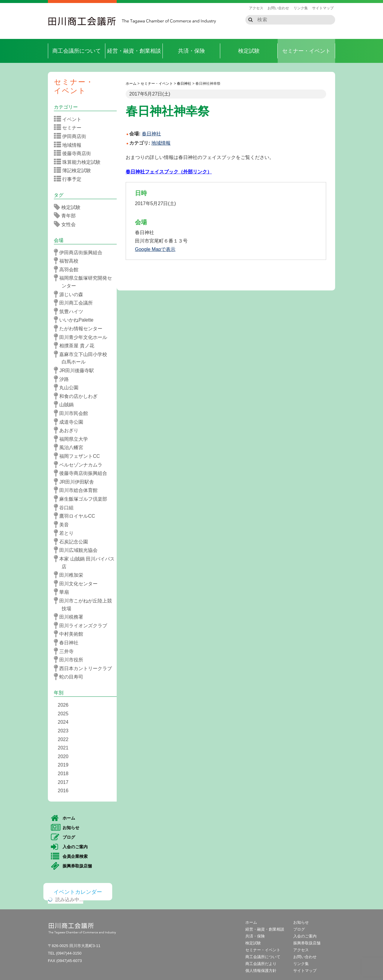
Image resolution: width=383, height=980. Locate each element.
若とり (66, 533)
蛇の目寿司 (70, 677)
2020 (63, 756)
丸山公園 (68, 387)
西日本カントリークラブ (85, 668)
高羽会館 (68, 269)
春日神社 (68, 643)
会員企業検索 (69, 857)
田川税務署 (70, 617)
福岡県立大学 (73, 439)
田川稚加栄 (70, 575)
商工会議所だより (261, 964)
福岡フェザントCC (79, 456)
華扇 (63, 592)
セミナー (70, 128)
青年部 (67, 216)
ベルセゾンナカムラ (80, 465)
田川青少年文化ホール (82, 337)
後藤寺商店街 (74, 153)
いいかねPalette (76, 320)
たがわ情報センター (80, 328)
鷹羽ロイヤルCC (76, 516)
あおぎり (68, 430)
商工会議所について (77, 51)
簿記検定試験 (74, 170)
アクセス (256, 8)
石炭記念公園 (73, 542)
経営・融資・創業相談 (134, 51)
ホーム (63, 818)
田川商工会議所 (82, 21)
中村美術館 (70, 634)
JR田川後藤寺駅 (76, 370)
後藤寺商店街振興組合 (82, 473)
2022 (63, 739)
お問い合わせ (278, 8)
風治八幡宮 (70, 447)
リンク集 (301, 8)
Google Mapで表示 (155, 249)
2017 (63, 782)
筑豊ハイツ (70, 311)
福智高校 (68, 261)
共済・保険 (191, 51)
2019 (63, 765)
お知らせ (65, 828)
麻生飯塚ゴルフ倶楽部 (82, 499)
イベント (70, 119)
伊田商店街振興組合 (80, 252)
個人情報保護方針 (261, 971)
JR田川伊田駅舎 (76, 482)
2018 (63, 774)
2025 (63, 714)
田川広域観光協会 (78, 550)
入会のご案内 (69, 847)
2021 (63, 748)
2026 (63, 705)
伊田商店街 (72, 136)
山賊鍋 (66, 405)
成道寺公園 (70, 422)
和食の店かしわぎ (78, 396)
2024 (63, 722)
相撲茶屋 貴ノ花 (76, 346)
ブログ (63, 837)
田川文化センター (78, 584)
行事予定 (70, 179)
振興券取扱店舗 (71, 866)
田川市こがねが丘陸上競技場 (85, 604)
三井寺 (66, 651)
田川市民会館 (73, 413)
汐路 (63, 379)
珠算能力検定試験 (79, 162)
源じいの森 (70, 294)
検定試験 (249, 51)
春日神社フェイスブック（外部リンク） (169, 172)
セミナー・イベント (306, 51)
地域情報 (161, 143)
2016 (63, 791)
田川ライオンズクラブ (82, 625)
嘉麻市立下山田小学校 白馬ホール (85, 358)
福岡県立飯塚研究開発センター (85, 281)
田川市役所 (70, 660)
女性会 (67, 224)
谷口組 (66, 508)
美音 (63, 525)
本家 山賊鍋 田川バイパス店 (86, 562)
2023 (63, 731)
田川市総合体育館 (78, 490)
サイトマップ (323, 8)
